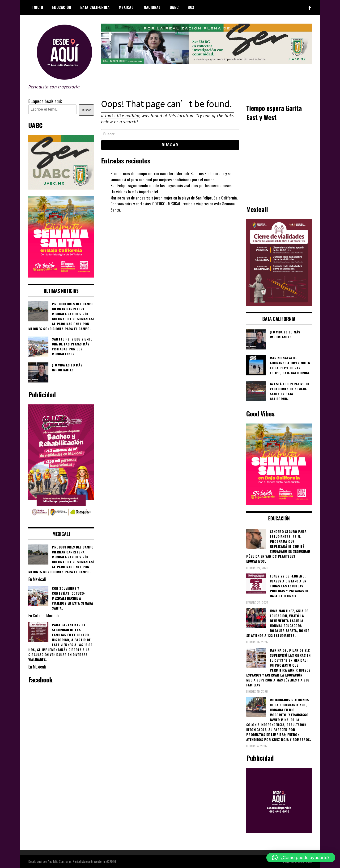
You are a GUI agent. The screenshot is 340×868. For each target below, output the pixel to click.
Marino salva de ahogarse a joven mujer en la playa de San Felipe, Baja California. (174, 198)
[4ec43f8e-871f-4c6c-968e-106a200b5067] (206, 62)
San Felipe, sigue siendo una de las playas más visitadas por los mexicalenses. (172, 185)
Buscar (86, 110)
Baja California (95, 7)
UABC (174, 7)
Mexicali (127, 7)
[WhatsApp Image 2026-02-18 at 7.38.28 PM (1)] (61, 519)
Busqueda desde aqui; (45, 101)
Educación (62, 7)
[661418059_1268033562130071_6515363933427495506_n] (279, 304)
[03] (279, 831)
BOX (191, 7)
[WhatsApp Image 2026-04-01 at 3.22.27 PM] (61, 276)
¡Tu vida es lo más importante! (134, 191)
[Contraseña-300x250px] (61, 188)
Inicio (38, 7)
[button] (301, 858)
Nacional (152, 7)
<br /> (279, 162)
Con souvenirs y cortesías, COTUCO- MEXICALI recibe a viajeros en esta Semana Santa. (174, 207)
